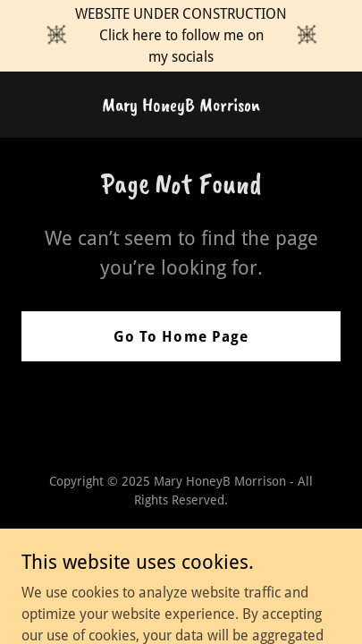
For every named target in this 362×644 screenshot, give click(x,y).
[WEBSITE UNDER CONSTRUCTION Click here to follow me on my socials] (181, 36)
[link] (181, 106)
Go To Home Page (181, 337)
